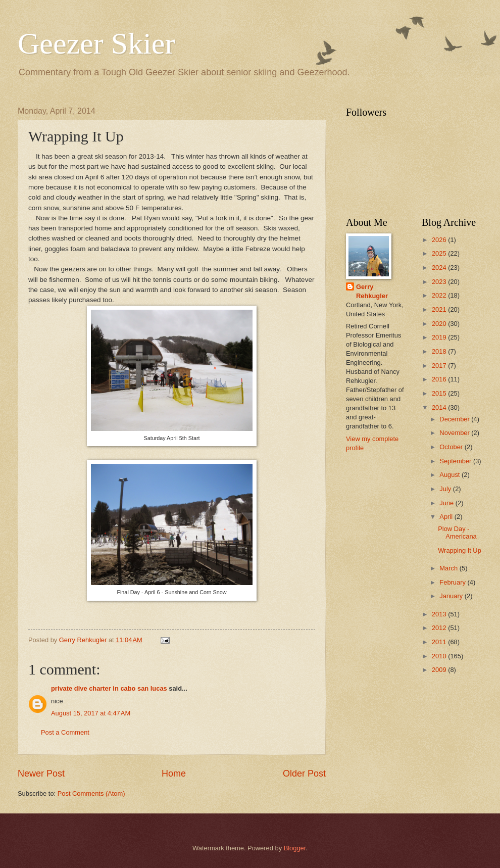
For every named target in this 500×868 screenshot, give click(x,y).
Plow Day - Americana (457, 533)
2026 (440, 240)
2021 (440, 309)
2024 (440, 268)
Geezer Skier (96, 43)
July (446, 489)
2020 (440, 324)
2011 (440, 642)
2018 (440, 351)
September (456, 461)
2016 (440, 379)
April (447, 517)
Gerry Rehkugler (372, 291)
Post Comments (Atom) (91, 793)
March (449, 568)
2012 (440, 628)
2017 (440, 366)
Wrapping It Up (460, 550)
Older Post (304, 774)
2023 (440, 282)
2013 (440, 614)
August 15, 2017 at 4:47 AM (91, 713)
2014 (440, 407)
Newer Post (41, 774)
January (452, 596)
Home (174, 774)
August (451, 475)
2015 (440, 393)
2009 (440, 670)
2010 (440, 656)
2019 (440, 337)
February (453, 582)
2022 (440, 295)
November (455, 433)
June (447, 503)
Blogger (295, 848)
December (455, 419)
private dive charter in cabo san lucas (109, 688)
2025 (440, 253)
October (452, 447)
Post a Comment (65, 732)
